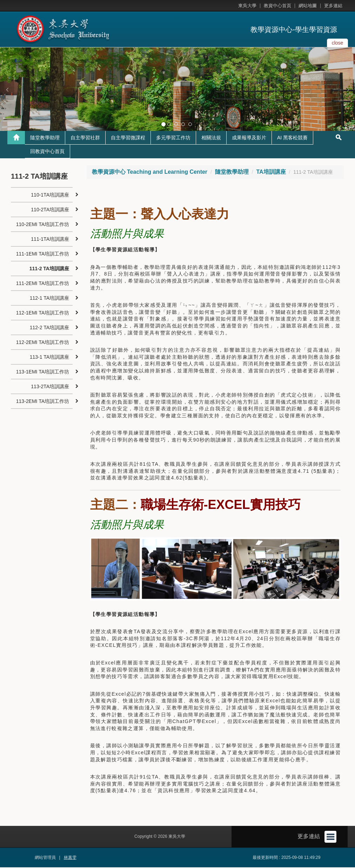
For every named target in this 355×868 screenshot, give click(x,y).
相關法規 (211, 138)
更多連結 (333, 6)
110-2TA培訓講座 (50, 210)
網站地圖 (308, 6)
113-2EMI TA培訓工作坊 (43, 402)
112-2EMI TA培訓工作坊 (43, 343)
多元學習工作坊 (173, 138)
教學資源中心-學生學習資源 (294, 29)
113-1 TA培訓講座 (49, 358)
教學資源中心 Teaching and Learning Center (150, 173)
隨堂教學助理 (45, 138)
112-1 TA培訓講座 (49, 299)
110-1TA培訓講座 (50, 196)
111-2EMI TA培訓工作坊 (43, 284)
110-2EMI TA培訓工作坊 (43, 225)
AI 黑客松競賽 (292, 138)
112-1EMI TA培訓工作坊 (43, 313)
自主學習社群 (85, 138)
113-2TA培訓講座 (50, 387)
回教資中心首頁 (47, 152)
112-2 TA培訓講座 (49, 328)
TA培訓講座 (271, 173)
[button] (7, 90)
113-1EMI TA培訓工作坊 (43, 372)
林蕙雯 (70, 858)
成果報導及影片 (249, 138)
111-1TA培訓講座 (50, 240)
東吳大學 (247, 6)
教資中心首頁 (277, 6)
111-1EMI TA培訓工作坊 (43, 254)
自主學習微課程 (128, 138)
